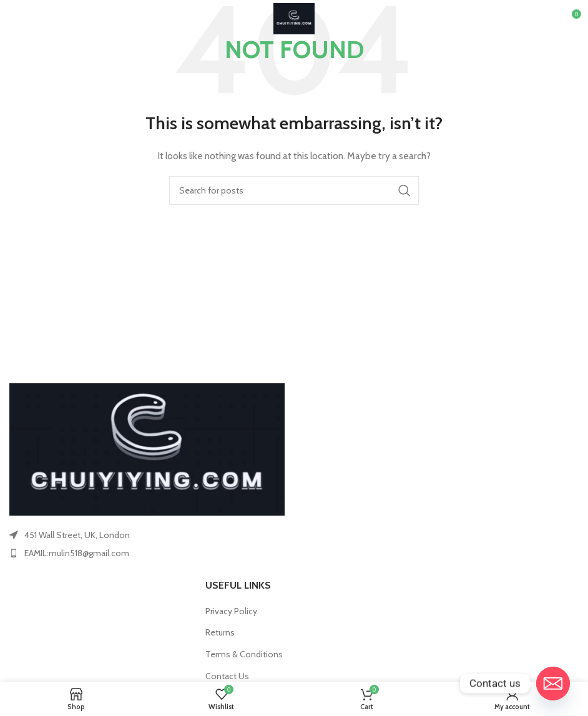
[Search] (294, 190)
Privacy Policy (231, 611)
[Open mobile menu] (30, 19)
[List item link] (147, 553)
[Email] (553, 684)
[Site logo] (294, 17)
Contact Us (227, 676)
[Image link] (147, 448)
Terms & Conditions (244, 654)
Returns (220, 632)
